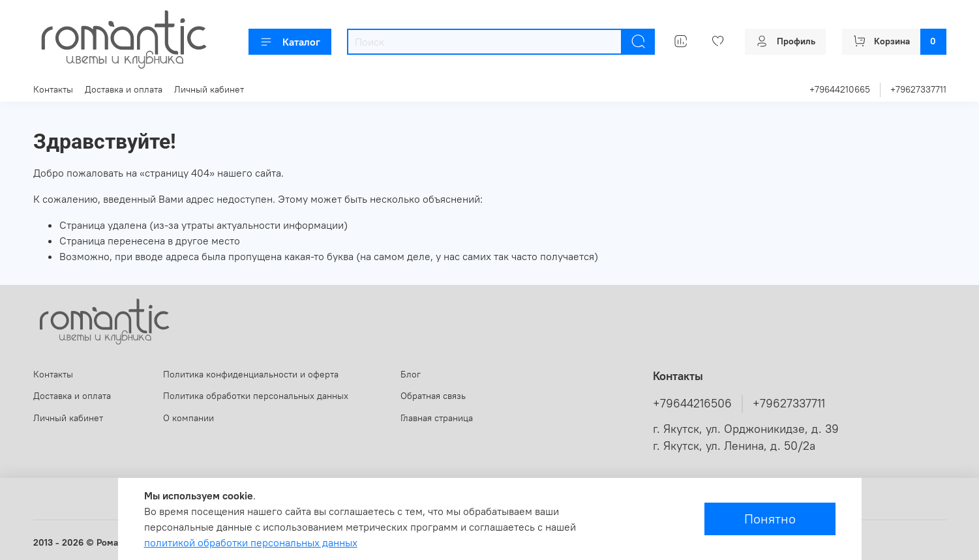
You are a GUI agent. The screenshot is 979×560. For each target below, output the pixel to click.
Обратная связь (433, 396)
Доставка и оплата (124, 89)
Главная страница (437, 418)
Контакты (53, 89)
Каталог (290, 42)
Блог (411, 374)
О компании (188, 418)
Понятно (770, 519)
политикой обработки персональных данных (251, 542)
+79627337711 (918, 89)
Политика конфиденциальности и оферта (251, 374)
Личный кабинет (209, 89)
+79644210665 (840, 89)
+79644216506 (692, 404)
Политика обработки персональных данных (256, 396)
